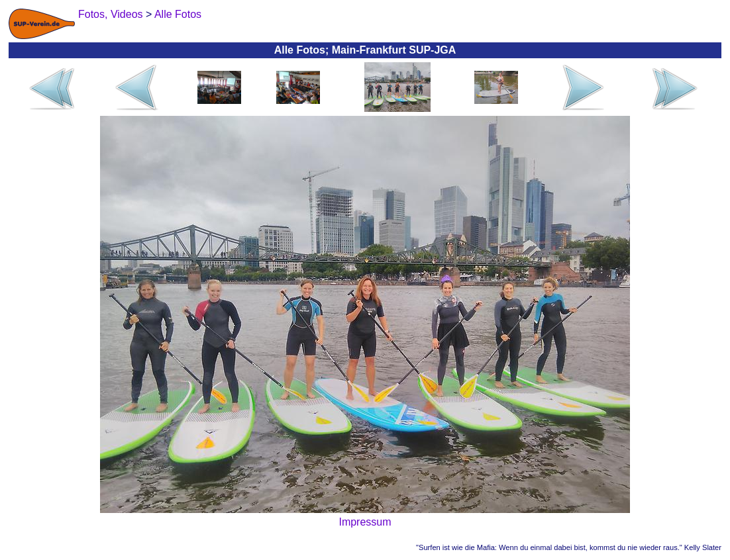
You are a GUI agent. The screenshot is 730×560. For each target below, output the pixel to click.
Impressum (365, 522)
